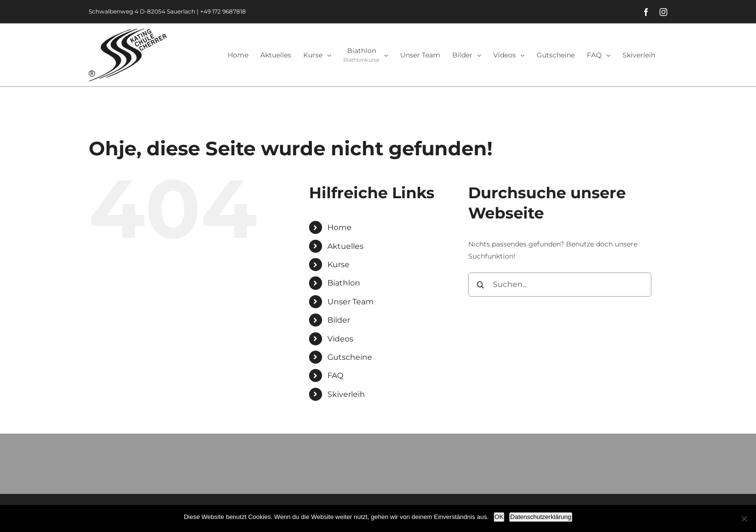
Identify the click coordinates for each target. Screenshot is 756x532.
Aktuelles (345, 246)
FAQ (335, 375)
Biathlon (344, 283)
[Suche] (480, 285)
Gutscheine (350, 357)
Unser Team (351, 302)
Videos (340, 339)
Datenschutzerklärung (540, 517)
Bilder (339, 320)
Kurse (338, 265)
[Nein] (744, 518)
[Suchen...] (560, 285)
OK (499, 517)
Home (339, 227)
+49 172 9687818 (223, 11)
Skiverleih (346, 394)
